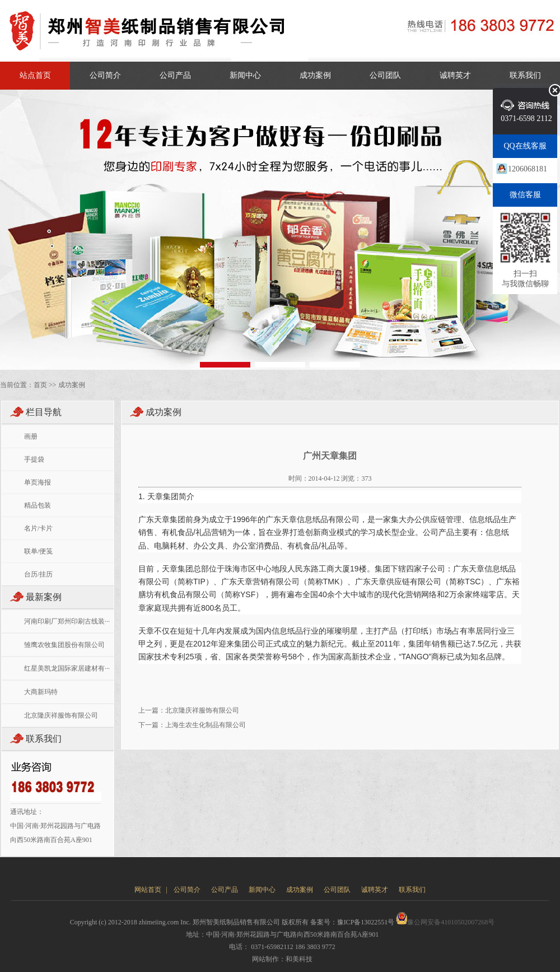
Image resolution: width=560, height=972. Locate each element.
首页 (40, 385)
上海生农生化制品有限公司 (206, 725)
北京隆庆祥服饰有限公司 (61, 715)
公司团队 (385, 75)
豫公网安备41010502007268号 (445, 922)
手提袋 (34, 459)
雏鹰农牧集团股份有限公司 (64, 645)
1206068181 (528, 169)
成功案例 (315, 75)
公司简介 (105, 75)
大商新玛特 (41, 692)
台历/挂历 (38, 574)
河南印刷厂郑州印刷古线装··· (67, 621)
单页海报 (38, 482)
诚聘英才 (455, 75)
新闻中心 (245, 75)
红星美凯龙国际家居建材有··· (67, 668)
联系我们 (525, 75)
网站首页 (148, 890)
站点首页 (35, 75)
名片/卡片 (38, 528)
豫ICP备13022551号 (366, 922)
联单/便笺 (38, 551)
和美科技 (299, 959)
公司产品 (175, 75)
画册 (31, 436)
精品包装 (38, 505)
